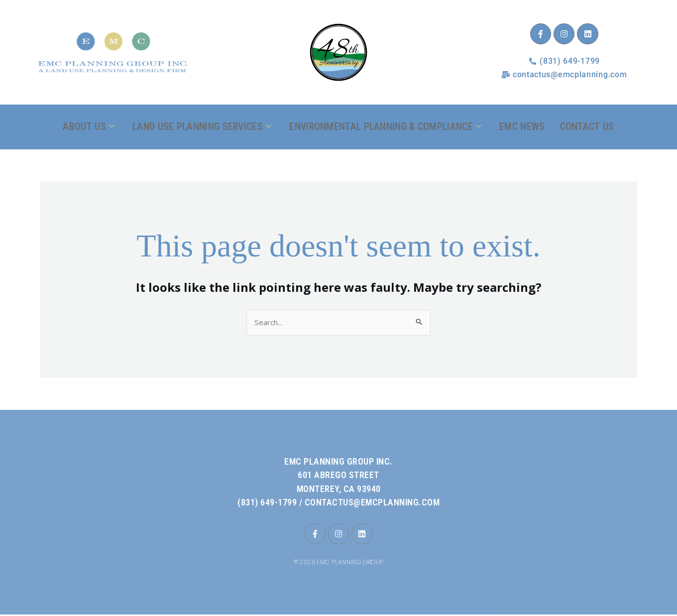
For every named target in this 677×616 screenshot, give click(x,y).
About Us (89, 127)
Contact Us (587, 126)
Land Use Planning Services (202, 127)
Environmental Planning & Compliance (385, 127)
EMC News (522, 126)
